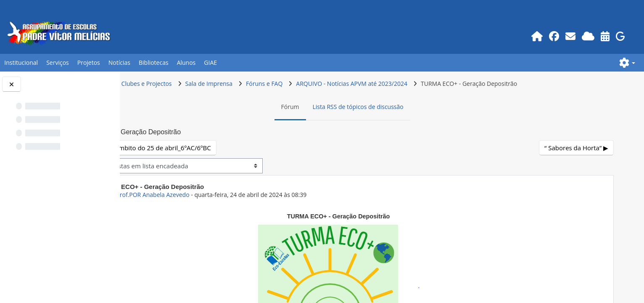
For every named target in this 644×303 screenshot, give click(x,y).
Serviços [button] (58, 62)
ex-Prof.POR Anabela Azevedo (219, 195)
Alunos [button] (186, 62)
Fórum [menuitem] (326, 107)
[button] (627, 63)
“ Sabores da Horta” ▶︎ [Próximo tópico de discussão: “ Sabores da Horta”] (577, 148)
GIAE (210, 62)
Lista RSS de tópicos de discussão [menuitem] (393, 107)
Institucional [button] (21, 62)
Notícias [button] (119, 62)
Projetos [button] (89, 62)
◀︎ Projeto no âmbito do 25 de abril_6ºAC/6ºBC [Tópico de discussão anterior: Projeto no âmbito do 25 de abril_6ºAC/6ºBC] (214, 148)
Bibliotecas (154, 62)
